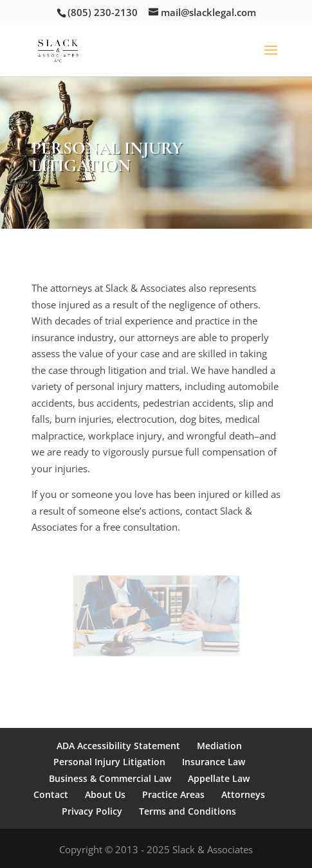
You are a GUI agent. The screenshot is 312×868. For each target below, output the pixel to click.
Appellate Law (219, 778)
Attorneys (243, 794)
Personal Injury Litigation (109, 762)
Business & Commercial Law (110, 778)
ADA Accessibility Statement (118, 746)
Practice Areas (173, 794)
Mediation (219, 746)
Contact (51, 794)
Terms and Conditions (188, 811)
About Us (105, 794)
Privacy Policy (92, 811)
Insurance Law (214, 762)
